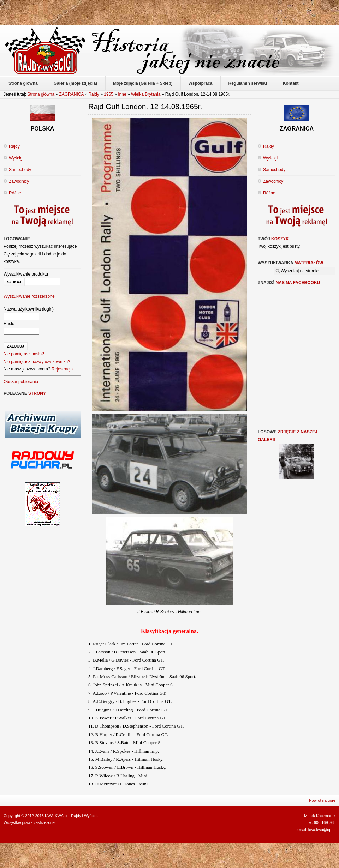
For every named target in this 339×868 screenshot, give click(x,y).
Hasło (9, 324)
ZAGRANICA (71, 94)
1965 (109, 94)
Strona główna (41, 94)
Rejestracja (62, 369)
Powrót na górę (322, 800)
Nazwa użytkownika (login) (29, 309)
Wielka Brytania (146, 94)
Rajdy (94, 94)
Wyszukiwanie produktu (26, 274)
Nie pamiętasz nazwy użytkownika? (37, 362)
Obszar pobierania (21, 382)
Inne (122, 94)
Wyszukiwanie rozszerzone (29, 296)
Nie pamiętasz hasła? (24, 354)
